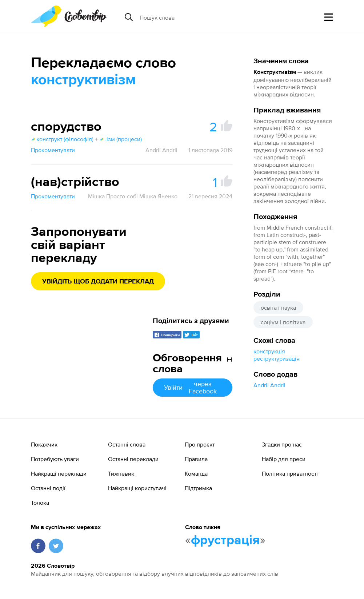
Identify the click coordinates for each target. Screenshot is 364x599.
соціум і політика (283, 322)
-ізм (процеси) (121, 139)
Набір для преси (284, 459)
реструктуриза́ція (277, 358)
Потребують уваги (55, 459)
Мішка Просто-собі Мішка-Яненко (133, 196)
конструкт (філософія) (62, 139)
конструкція (269, 351)
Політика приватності (290, 473)
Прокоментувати (53, 150)
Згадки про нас (282, 444)
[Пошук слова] (196, 17)
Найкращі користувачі (137, 488)
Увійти (193, 387)
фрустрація (225, 540)
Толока (40, 503)
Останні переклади (133, 459)
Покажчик (44, 444)
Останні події (48, 488)
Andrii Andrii (269, 385)
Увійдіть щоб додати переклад (98, 282)
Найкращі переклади (59, 473)
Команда (196, 473)
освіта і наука (278, 308)
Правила (196, 459)
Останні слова (127, 444)
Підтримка (198, 488)
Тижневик (121, 473)
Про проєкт (200, 444)
